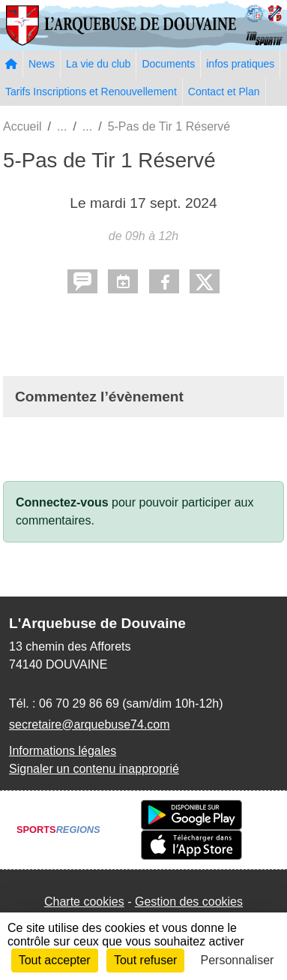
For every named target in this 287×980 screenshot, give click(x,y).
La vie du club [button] (98, 64)
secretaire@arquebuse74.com (90, 724)
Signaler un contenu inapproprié (94, 769)
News (42, 64)
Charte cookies (84, 902)
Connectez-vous (62, 502)
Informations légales (63, 751)
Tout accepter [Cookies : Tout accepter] (55, 960)
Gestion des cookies (189, 902)
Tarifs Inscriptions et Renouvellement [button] (91, 92)
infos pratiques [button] (240, 64)
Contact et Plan (224, 92)
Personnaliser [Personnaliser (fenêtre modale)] (238, 960)
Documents (168, 64)
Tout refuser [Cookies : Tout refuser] (145, 960)
